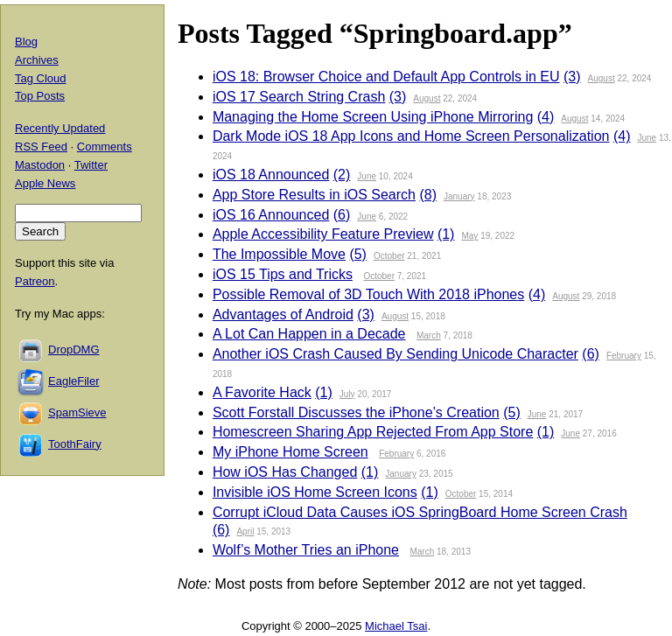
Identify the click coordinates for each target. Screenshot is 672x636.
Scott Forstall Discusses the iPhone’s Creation (356, 412)
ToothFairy (75, 444)
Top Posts (40, 96)
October (389, 256)
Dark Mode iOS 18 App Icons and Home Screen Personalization (411, 136)
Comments (105, 147)
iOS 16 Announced (271, 215)
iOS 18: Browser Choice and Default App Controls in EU (386, 77)
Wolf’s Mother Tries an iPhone (306, 550)
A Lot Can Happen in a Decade (309, 334)
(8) (428, 195)
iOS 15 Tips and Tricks (283, 274)
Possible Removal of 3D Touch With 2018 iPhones (368, 294)
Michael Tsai (396, 626)
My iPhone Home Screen (290, 452)
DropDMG (74, 349)
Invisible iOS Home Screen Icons (315, 492)
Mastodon (40, 165)
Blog (26, 42)
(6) (342, 215)
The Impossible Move (279, 254)
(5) (358, 254)
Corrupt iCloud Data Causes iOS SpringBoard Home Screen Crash (420, 512)
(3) (572, 77)
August (602, 78)
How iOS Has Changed (285, 472)
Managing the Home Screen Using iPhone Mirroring (373, 117)
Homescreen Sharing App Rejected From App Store (373, 432)
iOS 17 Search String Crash (299, 97)
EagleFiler (74, 381)
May (469, 236)
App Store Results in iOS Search (314, 195)
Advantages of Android (283, 315)
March (429, 335)
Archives (37, 60)
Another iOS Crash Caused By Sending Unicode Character (395, 354)
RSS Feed (41, 147)
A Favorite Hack (262, 392)
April (245, 531)
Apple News (45, 183)
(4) (546, 117)
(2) (342, 175)
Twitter (91, 165)
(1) (446, 234)
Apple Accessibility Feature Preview (323, 234)
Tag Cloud (41, 78)
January (459, 196)
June (647, 138)
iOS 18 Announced (271, 175)
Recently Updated (60, 128)
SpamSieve (77, 412)
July (347, 394)
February (624, 356)
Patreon (35, 281)
